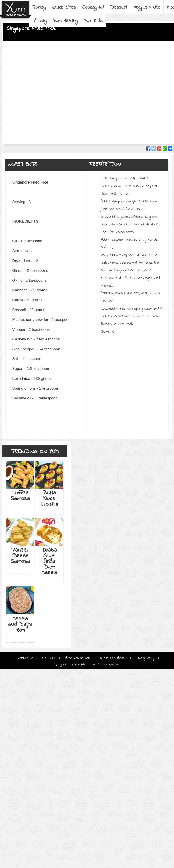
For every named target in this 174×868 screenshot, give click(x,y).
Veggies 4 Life (147, 7)
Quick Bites (64, 7)
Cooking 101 (93, 7)
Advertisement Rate (77, 658)
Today (39, 7)
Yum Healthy (65, 21)
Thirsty (40, 21)
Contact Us (26, 658)
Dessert (119, 7)
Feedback (48, 658)
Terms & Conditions (113, 658)
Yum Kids (93, 21)
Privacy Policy (144, 658)
